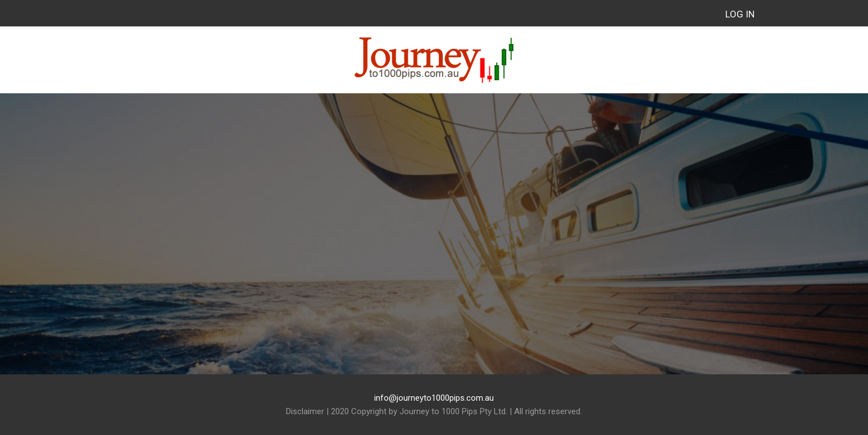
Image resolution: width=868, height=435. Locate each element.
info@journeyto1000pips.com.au (434, 398)
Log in (740, 14)
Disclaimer (305, 411)
